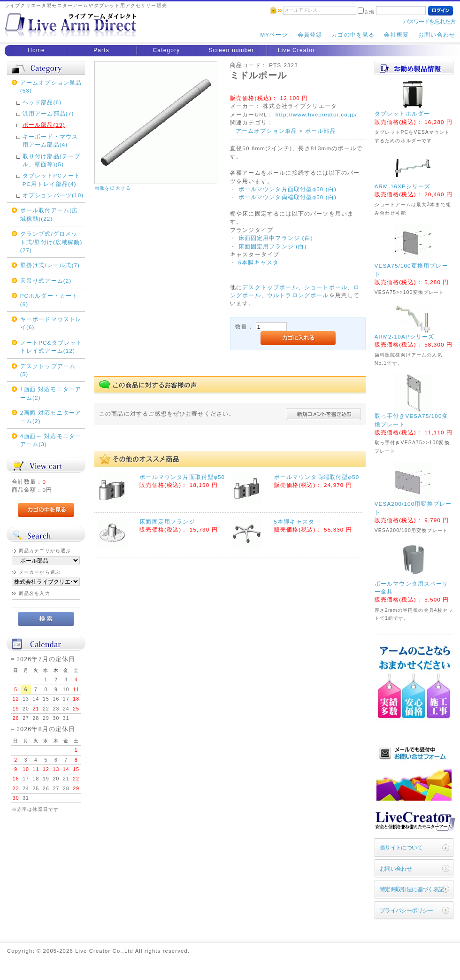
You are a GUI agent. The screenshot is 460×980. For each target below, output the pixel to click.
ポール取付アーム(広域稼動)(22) (49, 214)
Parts (101, 50)
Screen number (231, 50)
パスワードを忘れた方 (429, 21)
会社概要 (396, 35)
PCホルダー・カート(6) (49, 300)
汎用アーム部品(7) (48, 113)
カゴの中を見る (353, 35)
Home (36, 50)
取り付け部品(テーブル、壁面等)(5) (51, 160)
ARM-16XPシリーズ (403, 186)
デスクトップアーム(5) (48, 370)
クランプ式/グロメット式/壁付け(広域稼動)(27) (51, 242)
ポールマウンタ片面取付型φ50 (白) (287, 189)
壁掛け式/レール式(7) (50, 265)
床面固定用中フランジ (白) (276, 238)
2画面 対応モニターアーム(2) (51, 417)
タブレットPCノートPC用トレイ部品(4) (52, 179)
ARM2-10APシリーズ (405, 336)
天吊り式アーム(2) (46, 281)
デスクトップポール (270, 287)
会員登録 (310, 35)
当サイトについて (401, 847)
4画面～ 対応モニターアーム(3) (51, 440)
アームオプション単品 (267, 131)
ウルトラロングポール (298, 295)
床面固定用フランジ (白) (271, 246)
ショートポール (326, 287)
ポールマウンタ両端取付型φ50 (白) (287, 197)
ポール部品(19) (44, 125)
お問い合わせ (437, 35)
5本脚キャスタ (257, 262)
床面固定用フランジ (167, 521)
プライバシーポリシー (406, 910)
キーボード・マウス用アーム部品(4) (50, 140)
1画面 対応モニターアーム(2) (51, 393)
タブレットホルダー (402, 113)
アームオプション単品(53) (51, 86)
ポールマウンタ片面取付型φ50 (182, 477)
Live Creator (296, 50)
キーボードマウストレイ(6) (51, 323)
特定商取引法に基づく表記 (412, 889)
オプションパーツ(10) (53, 195)
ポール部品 (321, 131)
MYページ (274, 35)
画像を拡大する (113, 188)
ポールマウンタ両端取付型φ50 (317, 477)
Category (167, 50)
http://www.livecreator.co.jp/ (316, 114)
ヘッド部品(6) (42, 102)
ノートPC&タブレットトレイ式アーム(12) (51, 347)
